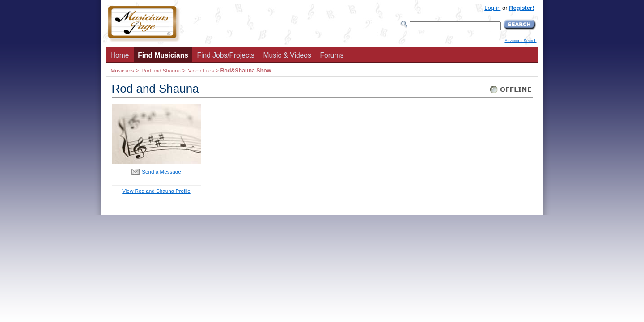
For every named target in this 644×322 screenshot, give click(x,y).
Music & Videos (287, 55)
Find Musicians (163, 55)
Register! (521, 8)
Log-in (492, 8)
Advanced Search (520, 41)
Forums (332, 55)
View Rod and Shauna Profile (156, 191)
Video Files (201, 70)
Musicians (123, 70)
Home (120, 55)
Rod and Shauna (161, 70)
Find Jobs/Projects (226, 55)
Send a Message (161, 172)
